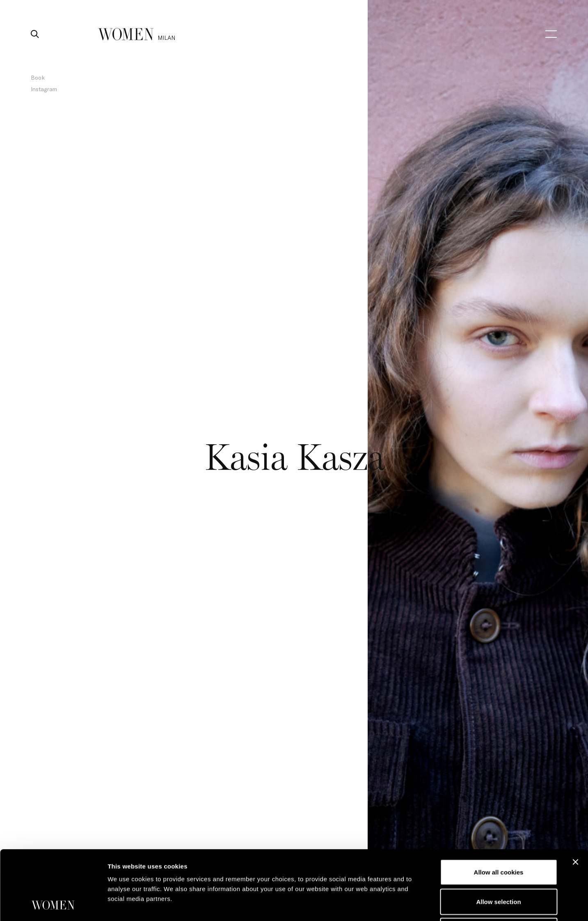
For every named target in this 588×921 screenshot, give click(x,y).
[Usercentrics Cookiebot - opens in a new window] (53, 905)
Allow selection (498, 837)
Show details (431, 905)
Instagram (44, 89)
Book (38, 77)
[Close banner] (575, 797)
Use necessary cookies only (499, 866)
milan (166, 38)
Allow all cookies (499, 807)
